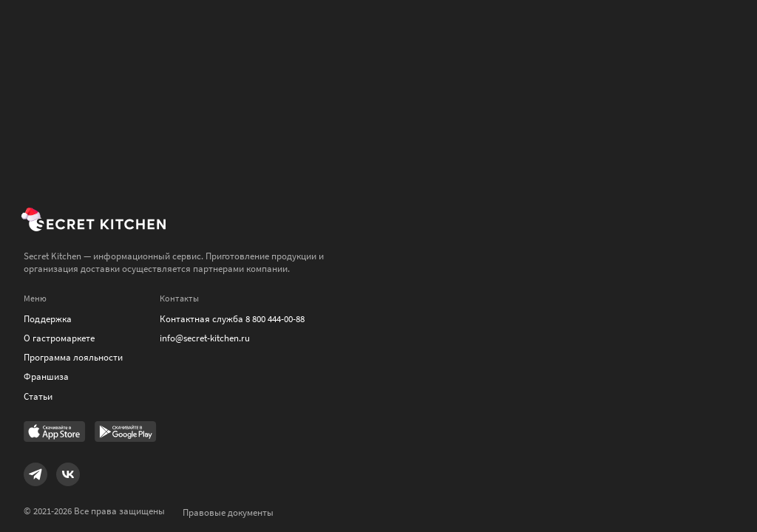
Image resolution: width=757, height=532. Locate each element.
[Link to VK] (68, 474)
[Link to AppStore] (55, 433)
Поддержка (48, 319)
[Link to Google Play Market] (126, 433)
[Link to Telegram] (35, 474)
